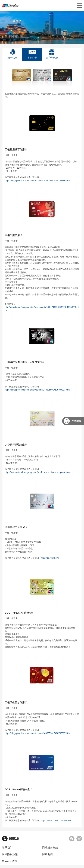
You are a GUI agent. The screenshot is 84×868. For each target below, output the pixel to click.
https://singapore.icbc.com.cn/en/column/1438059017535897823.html (38, 390)
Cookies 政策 (10, 861)
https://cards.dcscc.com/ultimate (56, 820)
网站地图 (47, 854)
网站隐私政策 (10, 854)
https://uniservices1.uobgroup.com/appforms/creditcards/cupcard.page (38, 472)
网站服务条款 (50, 848)
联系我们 (7, 848)
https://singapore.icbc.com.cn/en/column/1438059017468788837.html (38, 733)
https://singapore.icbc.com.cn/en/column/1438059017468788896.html (38, 181)
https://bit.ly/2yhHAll (50, 558)
